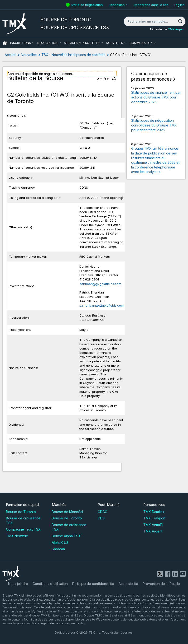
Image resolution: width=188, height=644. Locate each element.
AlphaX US (60, 543)
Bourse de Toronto (21, 512)
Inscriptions (21, 43)
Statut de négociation (87, 5)
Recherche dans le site (151, 5)
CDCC (102, 512)
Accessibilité (128, 584)
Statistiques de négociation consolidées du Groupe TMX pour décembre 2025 (154, 125)
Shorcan (58, 549)
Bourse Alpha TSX (66, 536)
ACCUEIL (5, 43)
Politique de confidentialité (93, 584)
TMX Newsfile (17, 536)
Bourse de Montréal (67, 512)
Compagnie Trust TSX (23, 529)
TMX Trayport (154, 518)
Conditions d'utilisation (50, 584)
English (179, 5)
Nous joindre (18, 584)
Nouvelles (115, 43)
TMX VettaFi (153, 525)
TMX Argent (176, 29)
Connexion (116, 5)
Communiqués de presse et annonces (152, 77)
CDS (101, 518)
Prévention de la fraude (161, 584)
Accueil (10, 55)
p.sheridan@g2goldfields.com (101, 305)
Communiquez (141, 43)
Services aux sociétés (82, 43)
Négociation (47, 43)
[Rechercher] (180, 21)
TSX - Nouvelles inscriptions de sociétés (73, 55)
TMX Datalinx (154, 512)
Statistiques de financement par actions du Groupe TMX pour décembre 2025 (156, 97)
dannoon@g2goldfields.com (100, 284)
